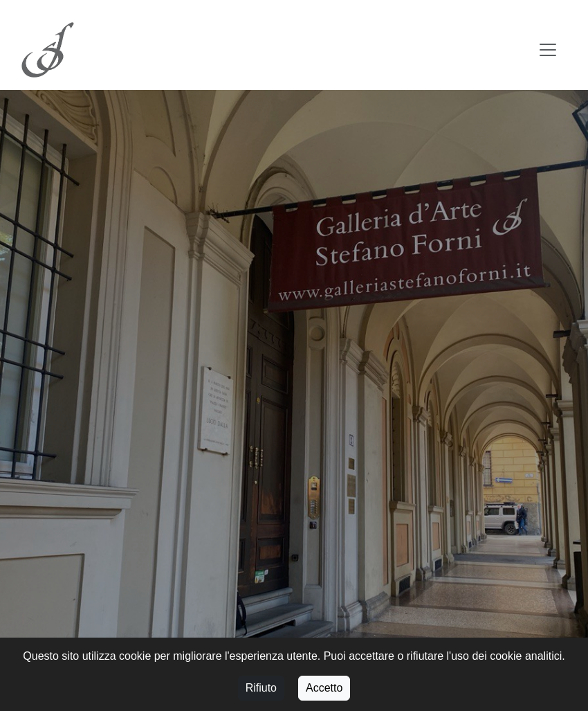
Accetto (324, 688)
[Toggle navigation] (548, 50)
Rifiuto (261, 688)
